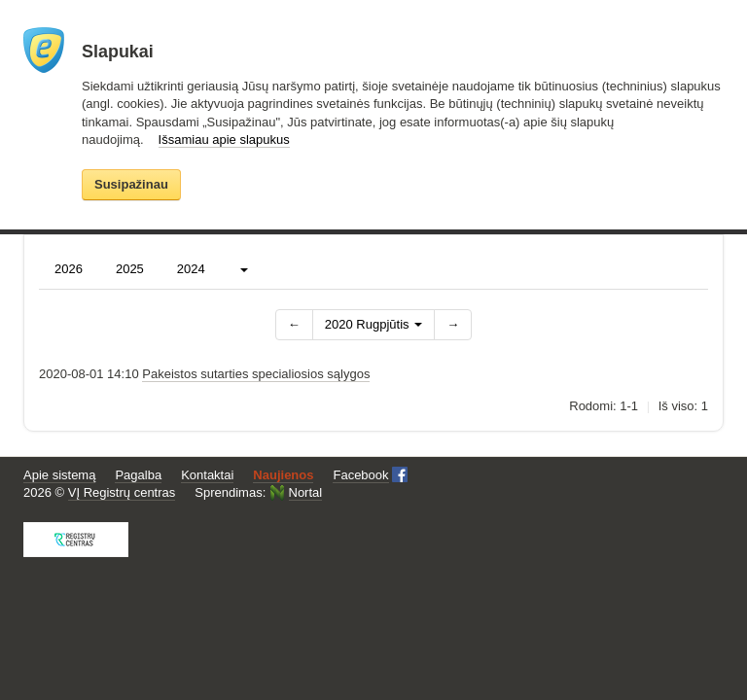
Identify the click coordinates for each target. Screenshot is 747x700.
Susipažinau (131, 184)
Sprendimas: (258, 492)
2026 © (99, 493)
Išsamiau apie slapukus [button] (224, 140)
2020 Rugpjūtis (373, 324)
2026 (69, 269)
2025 (130, 269)
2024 (191, 269)
